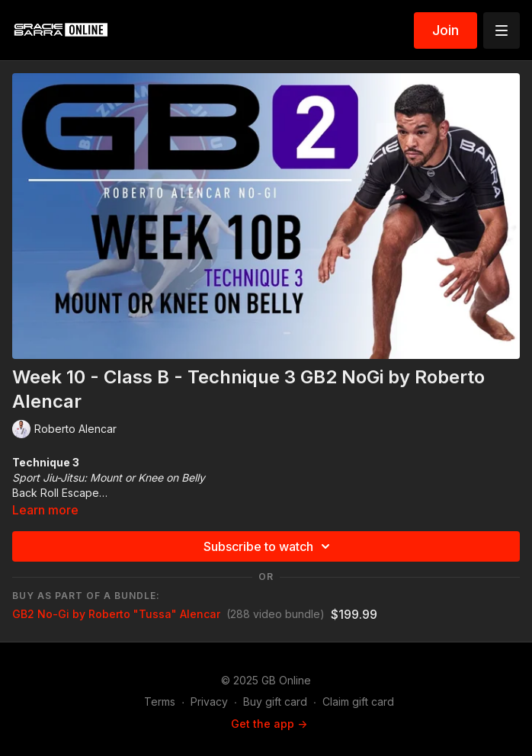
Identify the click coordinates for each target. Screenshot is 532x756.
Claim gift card (358, 702)
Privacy (209, 702)
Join (445, 30)
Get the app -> (269, 724)
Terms (160, 702)
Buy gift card (275, 702)
